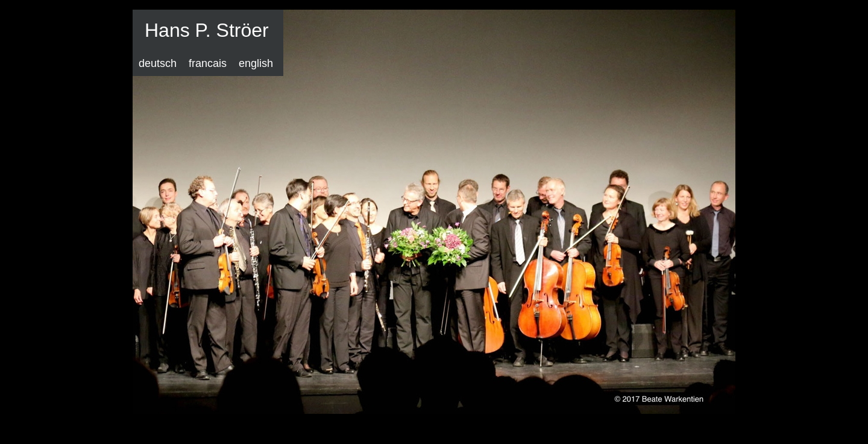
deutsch (158, 63)
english (256, 63)
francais (208, 63)
